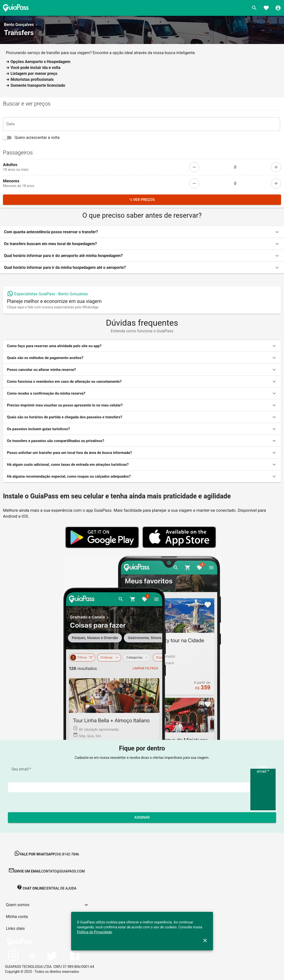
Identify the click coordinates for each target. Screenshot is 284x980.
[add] (276, 167)
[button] (142, 232)
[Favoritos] (266, 8)
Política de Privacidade (94, 932)
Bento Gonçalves (19, 25)
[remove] (194, 167)
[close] (205, 940)
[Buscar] (254, 8)
